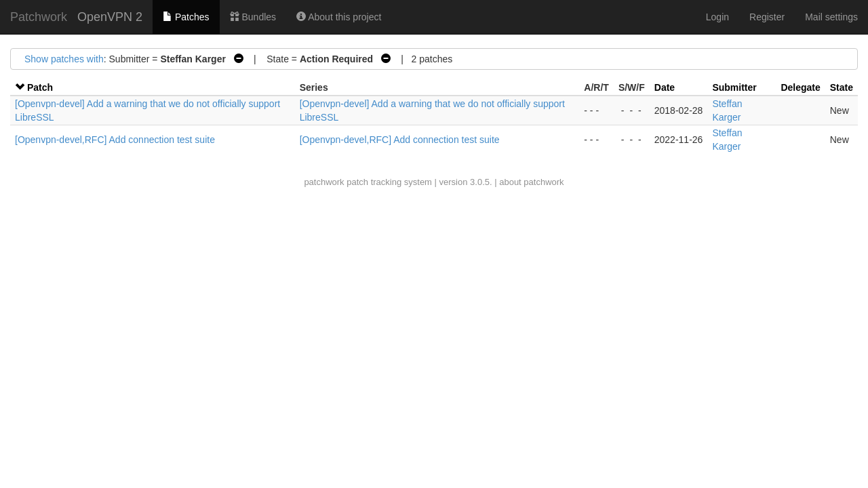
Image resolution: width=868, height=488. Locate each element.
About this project (339, 17)
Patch (40, 87)
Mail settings (831, 17)
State (842, 87)
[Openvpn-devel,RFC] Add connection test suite (115, 140)
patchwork (324, 182)
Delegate (800, 87)
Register (767, 17)
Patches (186, 17)
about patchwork (531, 182)
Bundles (253, 17)
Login (717, 17)
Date (665, 87)
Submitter (734, 87)
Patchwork (39, 17)
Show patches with (64, 59)
